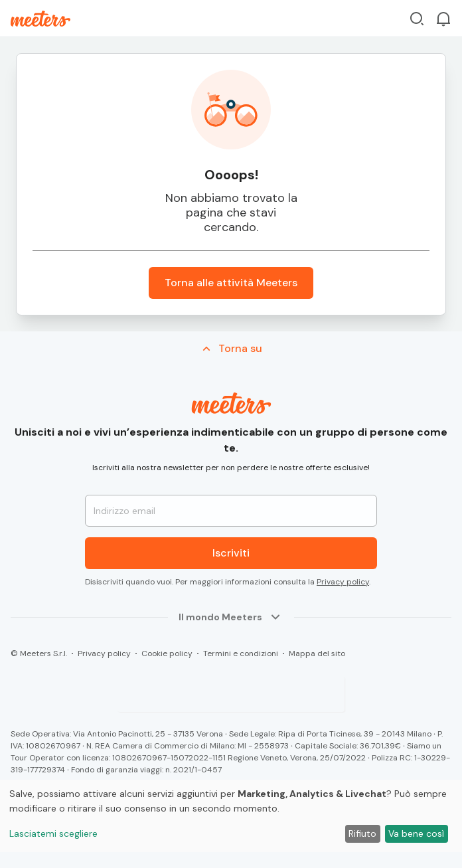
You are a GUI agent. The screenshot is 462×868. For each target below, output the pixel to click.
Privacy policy (343, 582)
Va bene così (416, 833)
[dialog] (231, 816)
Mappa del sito (317, 653)
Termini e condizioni (241, 653)
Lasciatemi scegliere (53, 833)
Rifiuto (362, 833)
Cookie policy (167, 653)
